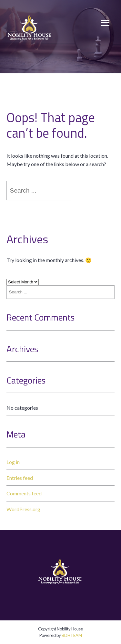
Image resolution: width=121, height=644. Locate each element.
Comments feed (24, 493)
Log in (13, 462)
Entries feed (20, 478)
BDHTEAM (72, 635)
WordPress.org (23, 509)
